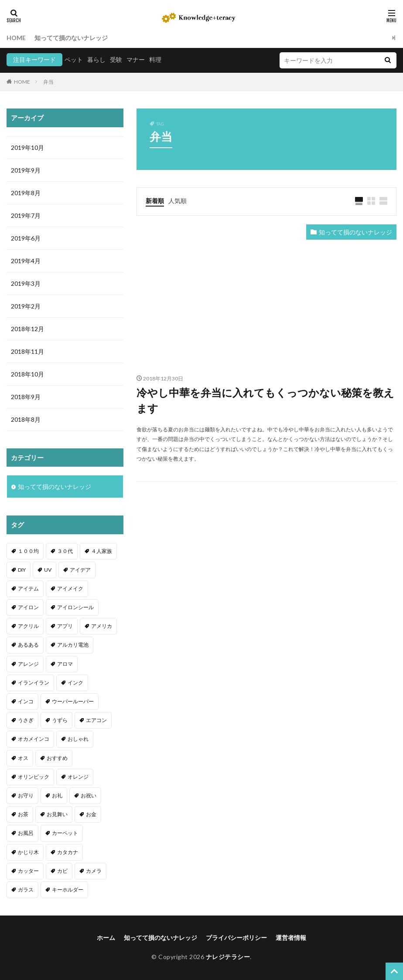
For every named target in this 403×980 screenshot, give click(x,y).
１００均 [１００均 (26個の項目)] (28, 551)
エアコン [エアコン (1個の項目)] (96, 720)
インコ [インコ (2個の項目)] (26, 701)
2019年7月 (26, 215)
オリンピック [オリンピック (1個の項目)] (34, 777)
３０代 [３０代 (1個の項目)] (65, 551)
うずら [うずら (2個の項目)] (60, 720)
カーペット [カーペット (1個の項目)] (65, 833)
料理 (155, 59)
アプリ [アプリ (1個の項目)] (65, 626)
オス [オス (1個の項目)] (23, 758)
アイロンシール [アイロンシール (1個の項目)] (75, 607)
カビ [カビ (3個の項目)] (62, 871)
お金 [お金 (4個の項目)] (91, 814)
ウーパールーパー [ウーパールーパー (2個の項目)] (73, 701)
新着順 (155, 201)
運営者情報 (291, 938)
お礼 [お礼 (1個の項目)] (57, 795)
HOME (16, 38)
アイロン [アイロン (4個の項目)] (28, 607)
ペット (74, 59)
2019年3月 (26, 283)
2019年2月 (26, 306)
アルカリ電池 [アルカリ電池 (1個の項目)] (73, 645)
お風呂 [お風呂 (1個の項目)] (26, 833)
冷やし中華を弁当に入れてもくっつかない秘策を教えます (265, 400)
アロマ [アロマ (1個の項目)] (65, 664)
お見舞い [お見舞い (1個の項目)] (57, 814)
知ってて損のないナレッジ (71, 38)
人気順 (178, 201)
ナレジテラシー (228, 957)
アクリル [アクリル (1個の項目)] (28, 626)
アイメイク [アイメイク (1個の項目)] (70, 588)
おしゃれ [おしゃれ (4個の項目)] (78, 739)
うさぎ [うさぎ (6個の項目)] (26, 720)
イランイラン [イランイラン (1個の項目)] (34, 683)
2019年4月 (26, 261)
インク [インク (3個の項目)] (75, 683)
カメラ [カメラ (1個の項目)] (94, 871)
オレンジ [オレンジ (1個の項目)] (78, 777)
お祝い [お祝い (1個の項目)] (89, 795)
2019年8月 (26, 193)
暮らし (96, 59)
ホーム (106, 938)
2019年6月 (26, 238)
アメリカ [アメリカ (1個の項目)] (102, 626)
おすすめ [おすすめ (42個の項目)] (57, 758)
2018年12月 (27, 329)
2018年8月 (26, 419)
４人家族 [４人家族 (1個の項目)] (102, 551)
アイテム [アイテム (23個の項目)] (28, 588)
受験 (116, 59)
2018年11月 (27, 351)
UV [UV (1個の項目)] (48, 570)
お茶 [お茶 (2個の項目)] (23, 814)
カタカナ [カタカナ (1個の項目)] (68, 852)
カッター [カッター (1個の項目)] (28, 871)
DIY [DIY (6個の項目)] (22, 570)
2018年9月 (26, 397)
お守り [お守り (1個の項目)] (26, 795)
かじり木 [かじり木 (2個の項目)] (28, 852)
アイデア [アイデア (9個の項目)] (80, 570)
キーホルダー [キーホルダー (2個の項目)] (68, 890)
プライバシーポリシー (236, 938)
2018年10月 (27, 374)
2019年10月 (27, 148)
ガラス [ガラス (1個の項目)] (26, 890)
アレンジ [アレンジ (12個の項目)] (28, 664)
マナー (136, 59)
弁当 (48, 82)
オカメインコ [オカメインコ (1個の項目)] (34, 739)
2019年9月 (26, 170)
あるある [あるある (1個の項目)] (28, 645)
